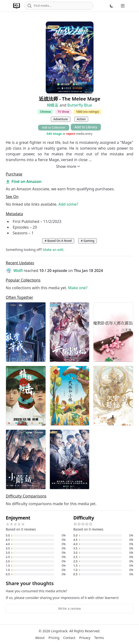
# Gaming (87, 241)
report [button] (71, 134)
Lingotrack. (60, 631)
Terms (99, 638)
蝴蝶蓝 (53, 105)
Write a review (69, 608)
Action (81, 119)
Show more (69, 166)
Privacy (85, 638)
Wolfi (18, 271)
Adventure (61, 119)
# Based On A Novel (58, 241)
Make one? (78, 288)
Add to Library (86, 127)
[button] (8, 524)
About (40, 638)
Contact (69, 638)
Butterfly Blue (80, 105)
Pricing (54, 638)
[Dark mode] (112, 6)
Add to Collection (54, 127)
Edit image (54, 134)
